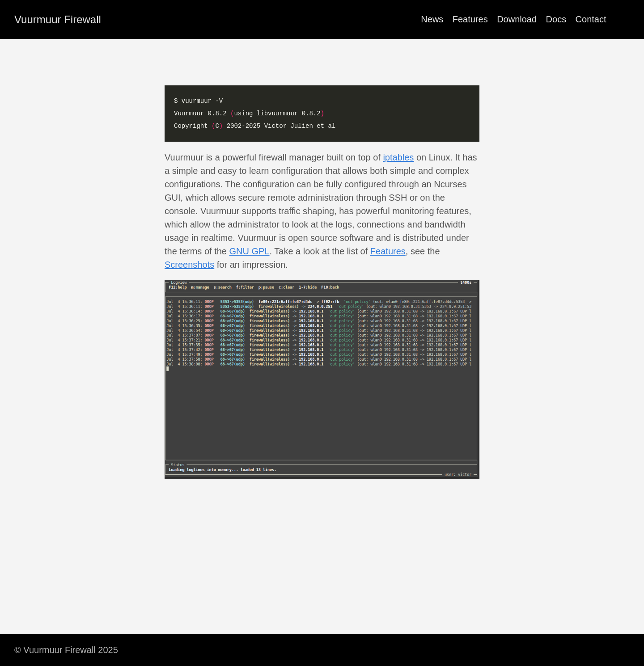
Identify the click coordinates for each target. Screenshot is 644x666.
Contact (591, 19)
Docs (556, 19)
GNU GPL (250, 251)
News (432, 19)
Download (517, 19)
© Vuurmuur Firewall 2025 (66, 650)
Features (470, 19)
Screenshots (189, 265)
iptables (398, 157)
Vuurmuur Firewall (58, 19)
